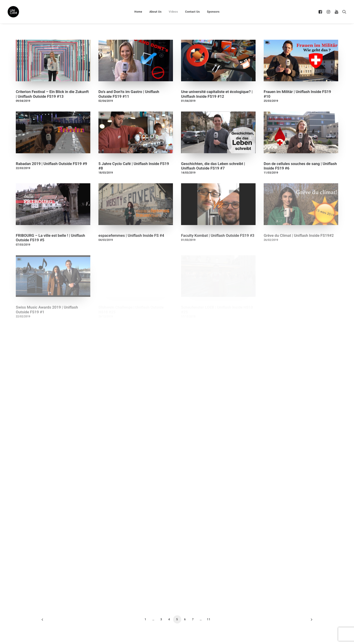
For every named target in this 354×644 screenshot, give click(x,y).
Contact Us (192, 12)
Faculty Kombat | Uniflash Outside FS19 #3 (218, 235)
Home (138, 12)
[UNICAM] (25, 12)
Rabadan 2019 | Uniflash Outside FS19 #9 (51, 164)
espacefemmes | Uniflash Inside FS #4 (131, 235)
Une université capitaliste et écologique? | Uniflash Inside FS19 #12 (217, 94)
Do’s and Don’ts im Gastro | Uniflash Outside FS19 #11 (129, 94)
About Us (156, 12)
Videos (174, 12)
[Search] (343, 12)
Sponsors (213, 12)
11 (209, 619)
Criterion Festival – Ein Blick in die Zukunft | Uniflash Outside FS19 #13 (52, 94)
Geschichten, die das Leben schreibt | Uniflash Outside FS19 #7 (213, 166)
